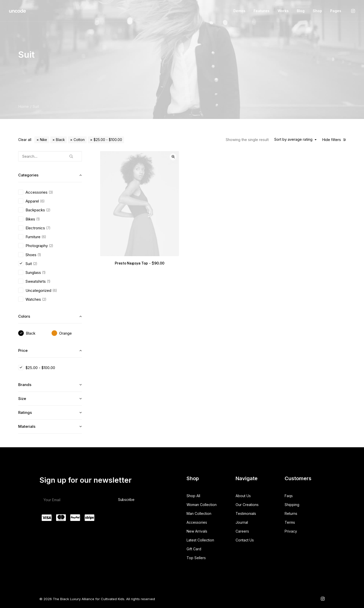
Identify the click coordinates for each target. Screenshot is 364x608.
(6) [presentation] (42, 201)
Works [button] (283, 11)
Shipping (292, 505)
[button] (353, 11)
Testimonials (246, 513)
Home (24, 106)
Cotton (79, 140)
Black (60, 140)
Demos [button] (239, 11)
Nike (43, 140)
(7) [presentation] (48, 228)
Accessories (197, 522)
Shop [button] (317, 11)
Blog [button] (301, 11)
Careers (242, 531)
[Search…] (50, 156)
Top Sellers (196, 558)
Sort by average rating (293, 139)
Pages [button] (336, 11)
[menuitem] (239, 11)
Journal (242, 522)
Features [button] (261, 11)
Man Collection (199, 513)
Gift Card (194, 549)
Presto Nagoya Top (140, 263)
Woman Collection (202, 505)
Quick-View (173, 157)
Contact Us (245, 540)
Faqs (289, 496)
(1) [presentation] (38, 219)
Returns (291, 513)
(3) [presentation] (51, 192)
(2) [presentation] (48, 210)
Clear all (25, 140)
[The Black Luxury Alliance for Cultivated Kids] (18, 11)
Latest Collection (200, 540)
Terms (290, 522)
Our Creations (247, 505)
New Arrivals (197, 531)
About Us (243, 496)
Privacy (291, 531)
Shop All (193, 496)
